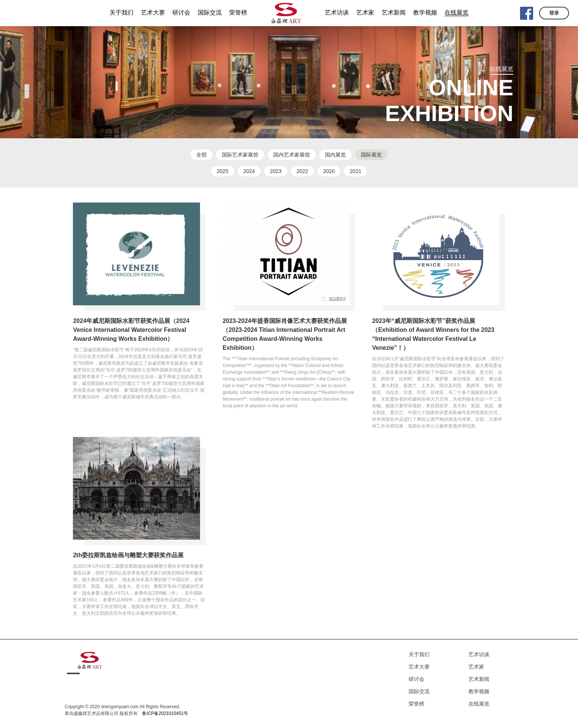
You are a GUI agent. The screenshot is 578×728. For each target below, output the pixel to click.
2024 (249, 171)
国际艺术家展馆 (240, 155)
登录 (554, 13)
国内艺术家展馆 (292, 155)
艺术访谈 (479, 654)
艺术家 (476, 667)
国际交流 (419, 691)
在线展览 (479, 704)
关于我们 (419, 654)
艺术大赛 (419, 667)
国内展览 (335, 155)
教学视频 (479, 691)
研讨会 (416, 679)
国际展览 (371, 155)
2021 (355, 171)
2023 (276, 171)
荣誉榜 (416, 704)
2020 (329, 171)
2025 (223, 171)
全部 (202, 155)
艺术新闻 (479, 679)
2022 (302, 171)
